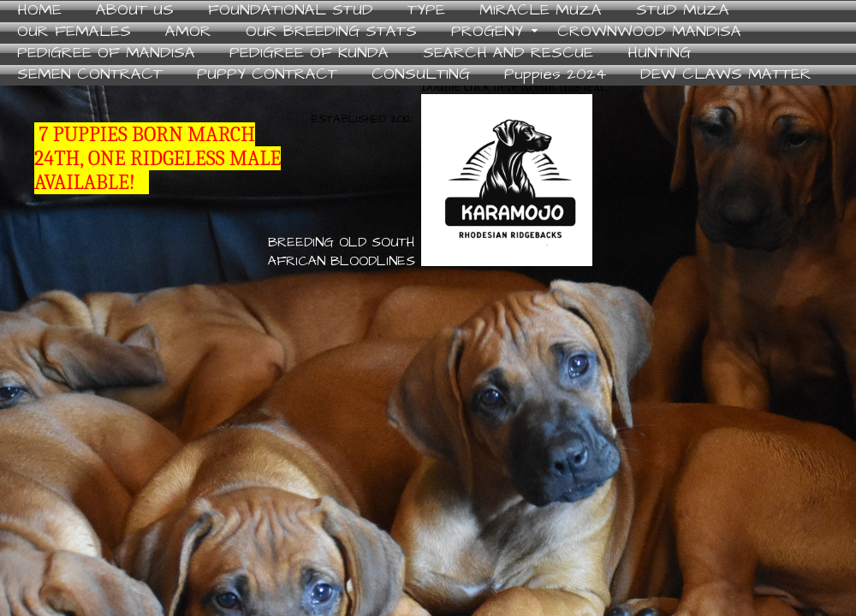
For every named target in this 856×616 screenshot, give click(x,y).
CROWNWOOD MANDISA (649, 32)
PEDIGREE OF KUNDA (309, 53)
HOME (39, 11)
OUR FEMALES (74, 32)
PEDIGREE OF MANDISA (106, 53)
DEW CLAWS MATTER (726, 75)
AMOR (188, 32)
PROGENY (487, 32)
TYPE (426, 11)
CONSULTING (421, 75)
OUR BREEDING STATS (331, 32)
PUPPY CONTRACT (267, 75)
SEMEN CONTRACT (90, 75)
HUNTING (659, 53)
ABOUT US (135, 11)
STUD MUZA (683, 11)
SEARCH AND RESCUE (508, 53)
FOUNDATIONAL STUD (291, 11)
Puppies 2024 (555, 75)
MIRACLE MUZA (541, 11)
